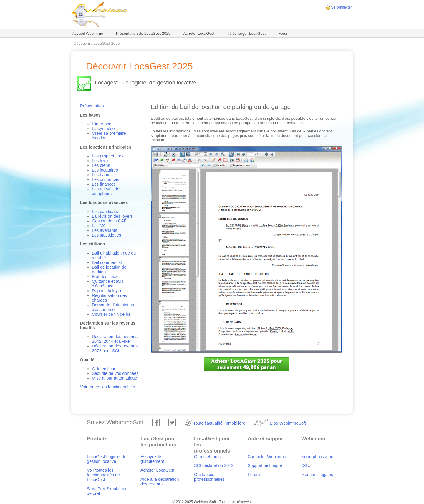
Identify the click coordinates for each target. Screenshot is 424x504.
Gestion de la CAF (109, 221)
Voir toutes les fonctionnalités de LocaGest (103, 475)
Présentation (92, 106)
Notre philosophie (318, 457)
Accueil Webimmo (88, 33)
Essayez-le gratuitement (152, 459)
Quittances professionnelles (209, 477)
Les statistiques (106, 235)
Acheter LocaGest (199, 33)
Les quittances (106, 179)
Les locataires (105, 170)
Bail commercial (107, 262)
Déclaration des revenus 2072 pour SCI (115, 348)
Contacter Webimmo (267, 457)
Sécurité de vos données (115, 373)
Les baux (100, 175)
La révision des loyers (112, 216)
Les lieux (100, 161)
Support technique (265, 465)
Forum (284, 33)
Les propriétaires (108, 156)
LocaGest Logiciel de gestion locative (107, 459)
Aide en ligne (104, 369)
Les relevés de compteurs (106, 191)
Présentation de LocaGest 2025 (143, 33)
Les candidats (105, 212)
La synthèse (103, 129)
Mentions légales (317, 475)
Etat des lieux (105, 277)
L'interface (102, 124)
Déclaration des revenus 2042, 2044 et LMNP (115, 339)
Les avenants (105, 230)
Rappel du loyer (107, 291)
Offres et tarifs (207, 457)
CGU (306, 465)
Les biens (101, 165)
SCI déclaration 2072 (214, 465)
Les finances (104, 184)
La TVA (99, 226)
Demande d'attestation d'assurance (113, 307)
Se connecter (341, 7)
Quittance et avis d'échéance (108, 284)
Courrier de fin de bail (112, 314)
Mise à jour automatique (115, 378)
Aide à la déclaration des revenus (160, 482)
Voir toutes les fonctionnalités (107, 387)
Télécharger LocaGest (246, 33)
